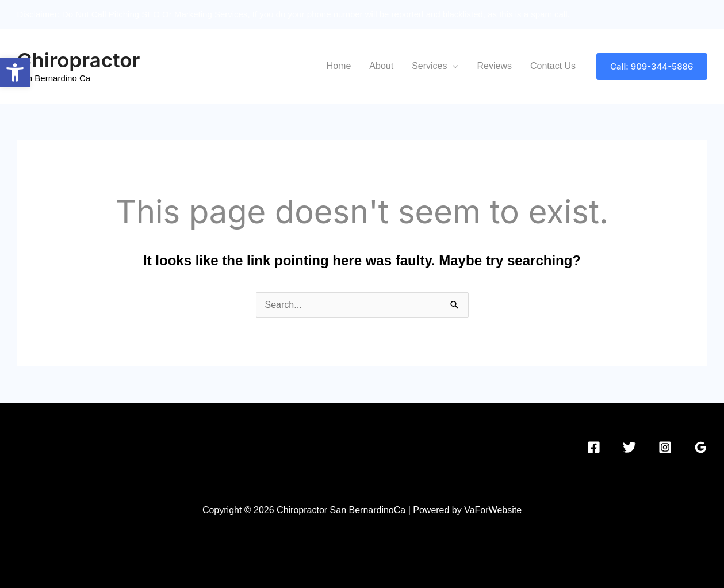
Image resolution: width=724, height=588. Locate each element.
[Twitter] (629, 447)
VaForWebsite (493, 510)
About (381, 66)
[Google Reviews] (701, 447)
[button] (652, 66)
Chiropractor (79, 60)
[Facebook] (594, 447)
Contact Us (553, 66)
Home (339, 66)
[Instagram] (665, 447)
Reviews (494, 66)
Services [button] (429, 66)
